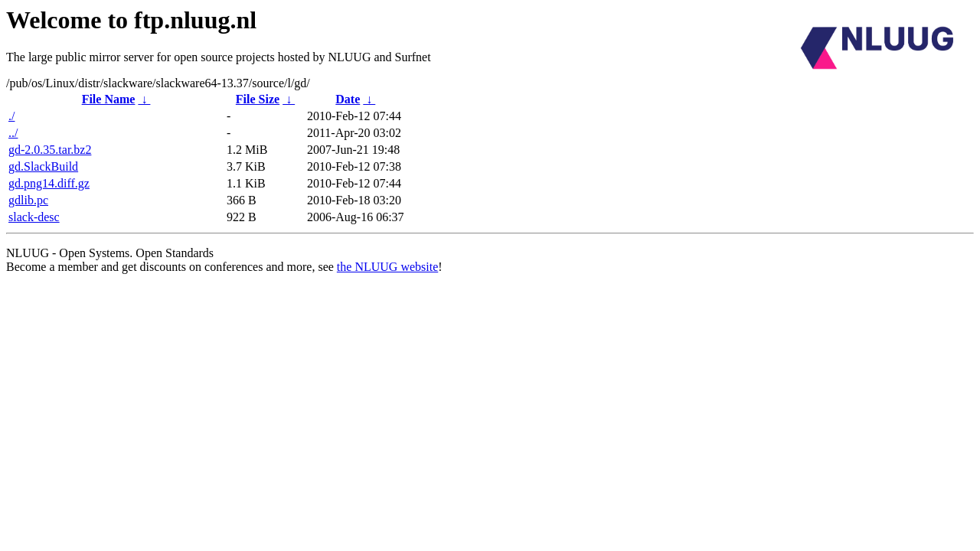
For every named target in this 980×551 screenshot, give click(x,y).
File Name (109, 99)
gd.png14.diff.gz (49, 183)
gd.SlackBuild (43, 166)
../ (13, 133)
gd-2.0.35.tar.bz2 (50, 150)
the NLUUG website (387, 267)
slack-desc (34, 217)
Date (348, 99)
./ (11, 116)
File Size (258, 99)
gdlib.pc (28, 200)
